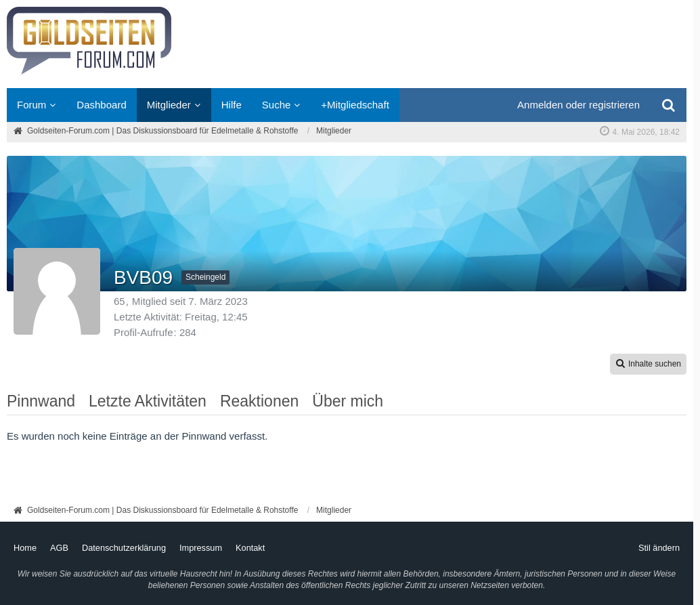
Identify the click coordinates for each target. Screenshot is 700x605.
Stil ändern (659, 548)
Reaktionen (259, 401)
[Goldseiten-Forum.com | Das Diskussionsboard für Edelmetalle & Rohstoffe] (347, 44)
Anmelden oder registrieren (578, 105)
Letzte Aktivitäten (148, 401)
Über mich (348, 401)
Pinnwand (41, 401)
